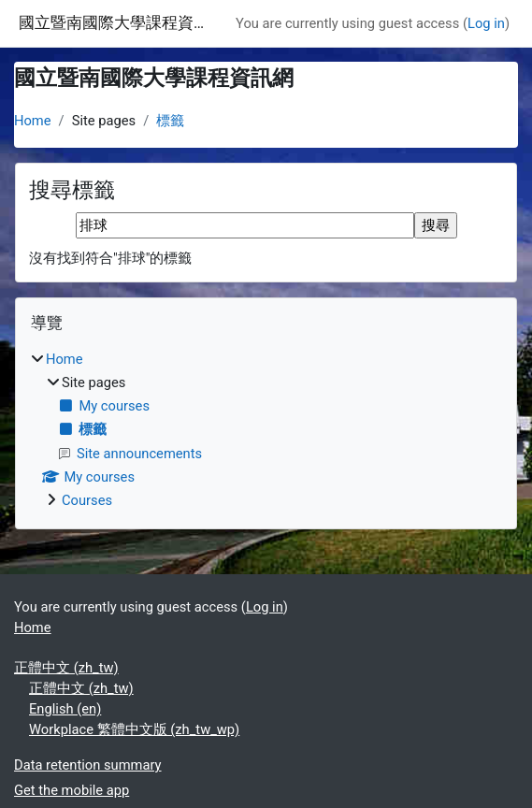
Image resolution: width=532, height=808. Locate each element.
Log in (486, 23)
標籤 (170, 121)
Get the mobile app (72, 790)
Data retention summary (88, 765)
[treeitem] (266, 430)
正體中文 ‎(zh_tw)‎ (66, 668)
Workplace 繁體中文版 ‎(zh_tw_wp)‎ (134, 729)
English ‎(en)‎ (65, 709)
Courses (87, 500)
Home (33, 121)
